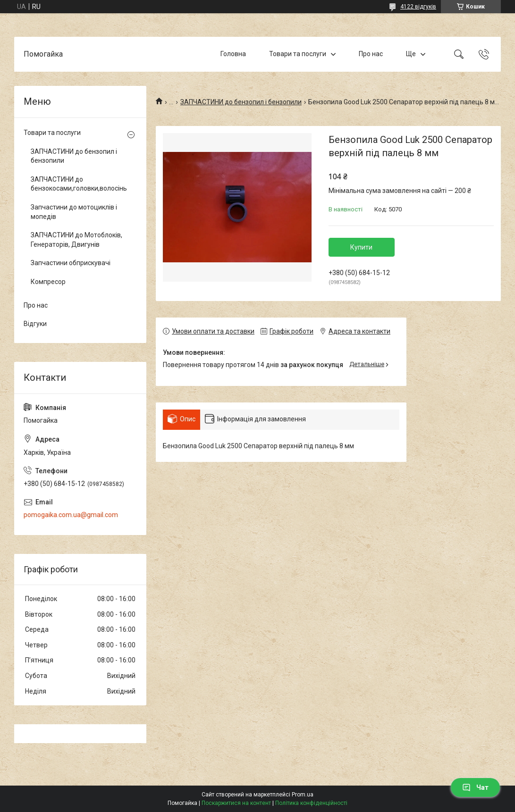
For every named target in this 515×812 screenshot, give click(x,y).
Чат (475, 787)
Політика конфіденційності (311, 803)
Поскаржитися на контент (236, 803)
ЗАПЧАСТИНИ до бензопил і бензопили (241, 102)
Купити (361, 247)
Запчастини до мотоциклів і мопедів (74, 212)
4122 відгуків (418, 7)
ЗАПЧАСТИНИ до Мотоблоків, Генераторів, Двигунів (76, 240)
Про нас (371, 54)
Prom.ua (303, 795)
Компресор (48, 282)
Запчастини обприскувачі (71, 263)
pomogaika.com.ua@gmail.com (71, 515)
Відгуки (35, 324)
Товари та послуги (298, 54)
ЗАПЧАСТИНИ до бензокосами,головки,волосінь (78, 184)
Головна (233, 54)
